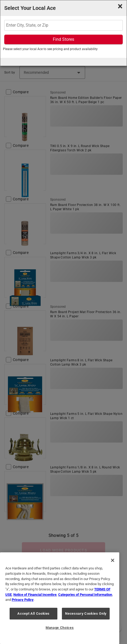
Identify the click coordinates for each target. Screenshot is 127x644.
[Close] (113, 560)
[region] (60, 598)
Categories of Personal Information (85, 595)
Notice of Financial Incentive (35, 595)
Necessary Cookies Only (86, 613)
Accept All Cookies (33, 613)
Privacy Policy (23, 600)
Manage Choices (60, 628)
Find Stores (63, 39)
